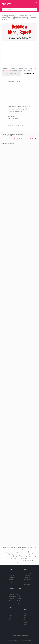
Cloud (11, 611)
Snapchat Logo (27, 582)
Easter (11, 601)
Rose (25, 618)
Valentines (12, 599)
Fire (10, 613)
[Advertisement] (19, 53)
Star (10, 618)
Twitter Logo (27, 575)
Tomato (11, 580)
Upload (36, 3)
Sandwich (12, 575)
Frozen (19, 592)
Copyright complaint (28, 74)
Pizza (10, 573)
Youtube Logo (27, 577)
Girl (18, 594)
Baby (18, 596)
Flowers (25, 615)
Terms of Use (28, 641)
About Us (10, 641)
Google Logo (27, 584)
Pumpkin (11, 582)
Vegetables (12, 577)
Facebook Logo (27, 580)
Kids (18, 603)
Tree (10, 620)
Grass (11, 615)
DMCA (22, 641)
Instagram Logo (27, 573)
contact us (9, 70)
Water (25, 620)
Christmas (12, 592)
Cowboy (19, 601)
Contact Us (16, 641)
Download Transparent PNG (11, 74)
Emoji (25, 613)
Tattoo (25, 624)
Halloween (12, 594)
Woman (19, 599)
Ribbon (25, 622)
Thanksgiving (12, 596)
